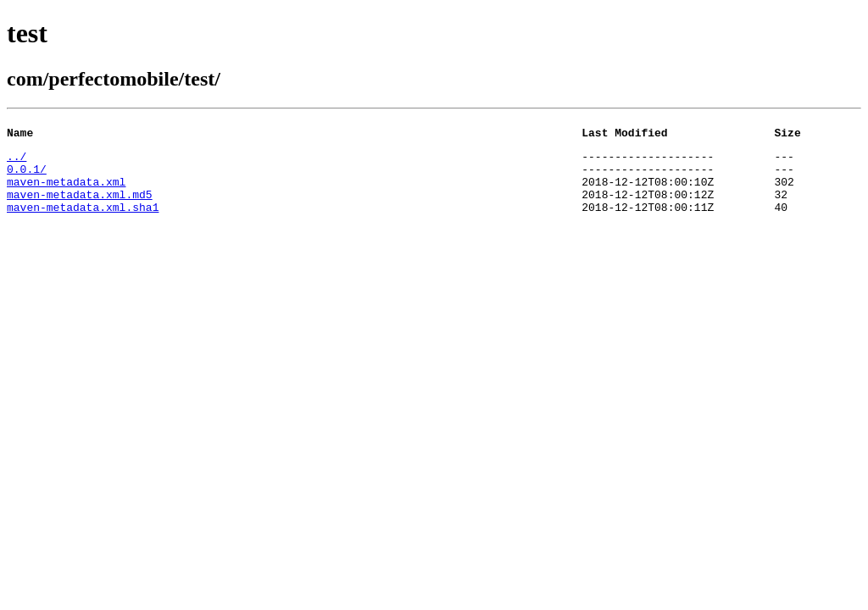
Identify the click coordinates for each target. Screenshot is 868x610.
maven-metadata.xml (66, 191)
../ (17, 161)
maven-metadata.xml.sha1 (83, 222)
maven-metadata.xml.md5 (80, 207)
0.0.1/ (27, 176)
